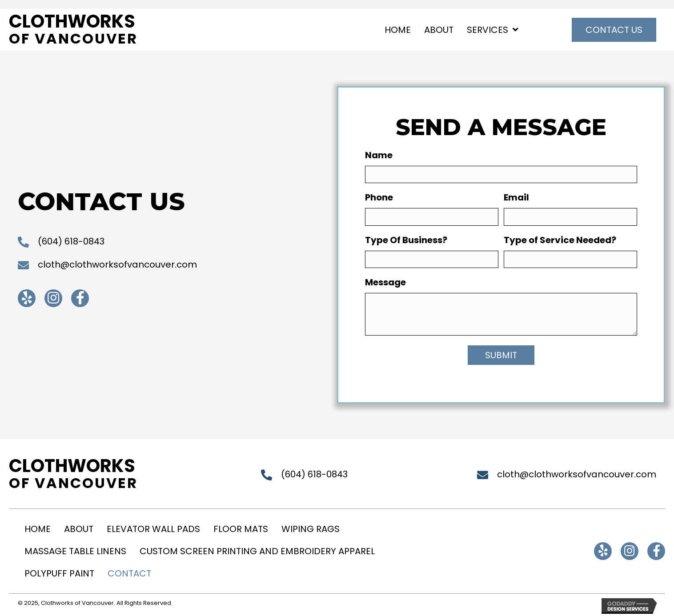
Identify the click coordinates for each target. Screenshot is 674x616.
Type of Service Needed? (560, 240)
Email (516, 197)
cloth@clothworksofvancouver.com (117, 264)
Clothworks (72, 21)
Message (385, 282)
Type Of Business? (406, 240)
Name (379, 155)
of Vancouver (73, 38)
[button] (27, 298)
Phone (379, 197)
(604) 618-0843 (71, 241)
